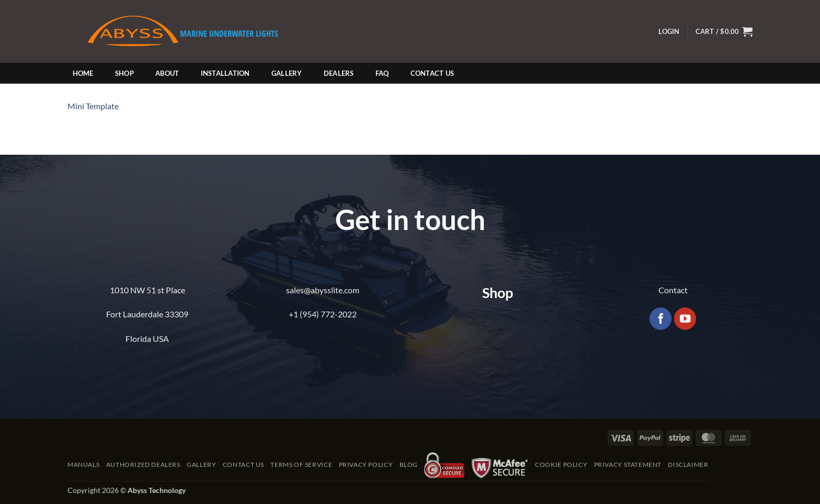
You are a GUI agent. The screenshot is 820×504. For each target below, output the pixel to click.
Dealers (339, 73)
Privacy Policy (366, 465)
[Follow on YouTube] (685, 319)
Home (83, 73)
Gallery (287, 73)
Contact (673, 290)
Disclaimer (688, 465)
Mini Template (93, 106)
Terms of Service (301, 465)
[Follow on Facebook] (661, 319)
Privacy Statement (628, 465)
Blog (409, 465)
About (167, 73)
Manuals (83, 465)
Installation (225, 73)
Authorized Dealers (143, 465)
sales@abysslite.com (323, 290)
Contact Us (432, 73)
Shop (124, 73)
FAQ (382, 73)
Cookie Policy (561, 465)
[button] (669, 32)
